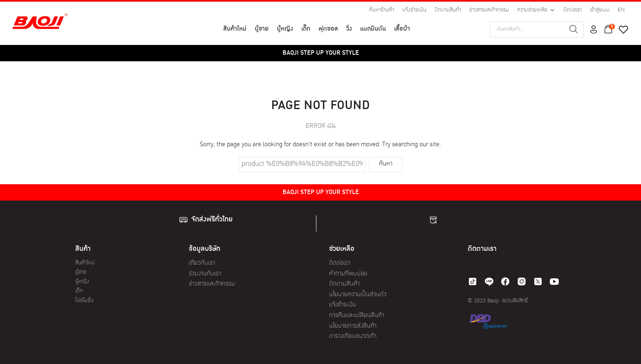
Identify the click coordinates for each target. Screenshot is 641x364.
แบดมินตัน (373, 29)
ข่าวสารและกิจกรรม (489, 10)
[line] (489, 281)
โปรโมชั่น (84, 300)
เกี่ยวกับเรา (202, 263)
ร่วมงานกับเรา (205, 274)
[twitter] (538, 281)
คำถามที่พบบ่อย (348, 274)
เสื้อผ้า (402, 29)
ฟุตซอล (328, 29)
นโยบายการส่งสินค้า (353, 326)
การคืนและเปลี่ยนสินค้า (357, 316)
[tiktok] (473, 281)
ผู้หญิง (285, 29)
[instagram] (522, 281)
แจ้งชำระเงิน (414, 10)
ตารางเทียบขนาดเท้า (353, 336)
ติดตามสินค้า (448, 10)
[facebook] (505, 281)
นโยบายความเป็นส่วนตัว (358, 295)
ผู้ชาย (262, 29)
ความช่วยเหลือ (536, 10)
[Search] (574, 29)
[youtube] (554, 281)
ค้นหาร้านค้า (382, 10)
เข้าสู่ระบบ (600, 10)
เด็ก (306, 29)
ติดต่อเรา (573, 10)
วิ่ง (349, 29)
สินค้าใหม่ (235, 29)
